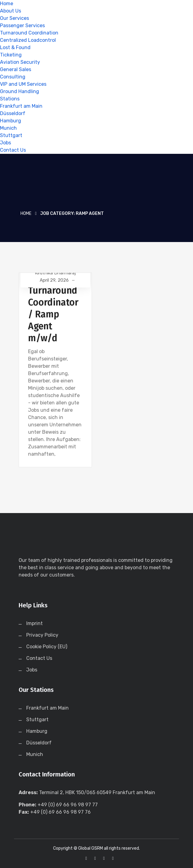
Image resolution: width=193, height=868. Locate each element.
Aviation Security (20, 62)
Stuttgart (11, 135)
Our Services (15, 18)
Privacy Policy (42, 635)
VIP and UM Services (23, 84)
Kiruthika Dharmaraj (55, 273)
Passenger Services (22, 25)
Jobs (5, 143)
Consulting (13, 77)
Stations (10, 99)
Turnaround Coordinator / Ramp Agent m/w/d (53, 314)
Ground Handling (20, 91)
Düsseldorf (13, 113)
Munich (8, 128)
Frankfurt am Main (21, 106)
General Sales (16, 69)
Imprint (35, 623)
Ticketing (11, 55)
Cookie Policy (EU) (47, 647)
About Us (11, 11)
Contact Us (13, 150)
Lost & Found (15, 47)
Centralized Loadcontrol (28, 40)
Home (7, 4)
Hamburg (11, 121)
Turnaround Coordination (29, 33)
